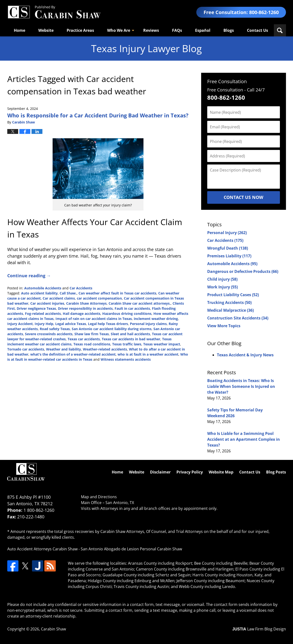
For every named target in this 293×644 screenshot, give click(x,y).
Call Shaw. (68, 293)
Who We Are (119, 30)
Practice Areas (80, 30)
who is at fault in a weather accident (148, 354)
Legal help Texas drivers (108, 324)
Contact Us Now (243, 197)
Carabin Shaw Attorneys (86, 303)
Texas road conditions (92, 344)
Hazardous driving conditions (127, 314)
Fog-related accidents (43, 314)
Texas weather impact (162, 344)
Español (203, 30)
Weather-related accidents (105, 349)
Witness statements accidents (126, 359)
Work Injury (222, 287)
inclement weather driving (156, 319)
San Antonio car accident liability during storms (112, 329)
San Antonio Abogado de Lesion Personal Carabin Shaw (131, 549)
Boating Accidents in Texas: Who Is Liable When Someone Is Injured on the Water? (241, 386)
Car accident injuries (47, 303)
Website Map (221, 472)
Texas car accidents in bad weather (131, 339)
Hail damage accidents (82, 314)
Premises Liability (229, 256)
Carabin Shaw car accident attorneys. (140, 303)
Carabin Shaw (53, 629)
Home (20, 30)
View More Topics (224, 326)
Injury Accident (20, 324)
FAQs (177, 30)
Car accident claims (59, 298)
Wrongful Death (228, 248)
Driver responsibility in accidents (85, 308)
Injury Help (44, 324)
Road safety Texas (55, 329)
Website (46, 30)
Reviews (151, 30)
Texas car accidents (84, 339)
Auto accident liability (39, 293)
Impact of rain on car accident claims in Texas (94, 319)
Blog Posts (276, 472)
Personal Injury (227, 233)
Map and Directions (99, 497)
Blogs (229, 30)
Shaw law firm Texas (92, 334)
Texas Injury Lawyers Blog (54, 12)
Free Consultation (227, 81)
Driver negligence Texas (36, 308)
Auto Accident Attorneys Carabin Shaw (42, 549)
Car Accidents (81, 288)
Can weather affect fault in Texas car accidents (117, 293)
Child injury (222, 279)
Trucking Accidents (229, 302)
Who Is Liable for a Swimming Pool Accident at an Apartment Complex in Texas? (244, 439)
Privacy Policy (190, 472)
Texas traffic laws (127, 344)
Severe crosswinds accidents (49, 334)
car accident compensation (99, 298)
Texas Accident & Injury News (245, 355)
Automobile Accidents (43, 288)
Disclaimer (160, 472)
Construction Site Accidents (238, 318)
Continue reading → (29, 276)
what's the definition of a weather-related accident (73, 354)
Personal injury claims (148, 324)
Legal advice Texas (71, 324)
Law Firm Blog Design (259, 629)
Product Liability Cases (233, 295)
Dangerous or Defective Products (243, 271)
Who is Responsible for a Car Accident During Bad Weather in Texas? (98, 115)
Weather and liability (63, 349)
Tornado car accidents (26, 349)
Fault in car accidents (132, 308)
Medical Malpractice (230, 310)
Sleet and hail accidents (130, 334)
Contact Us (257, 30)
